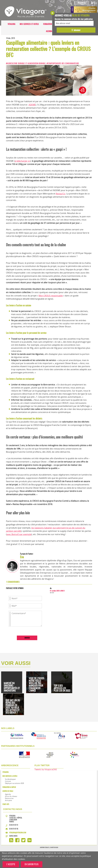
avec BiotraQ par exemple (19, 534)
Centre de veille (8, 791)
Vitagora (11, 24)
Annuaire (8, 800)
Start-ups (6, 804)
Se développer (10, 779)
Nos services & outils (10, 776)
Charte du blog (54, 847)
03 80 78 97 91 (14, 825)
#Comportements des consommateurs (63, 63)
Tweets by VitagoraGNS (46, 769)
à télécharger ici (22, 161)
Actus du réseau (11, 796)
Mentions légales (44, 847)
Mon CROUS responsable (51, 296)
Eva (22, 557)
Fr (92, 3)
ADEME (32, 105)
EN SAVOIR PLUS (32, 864)
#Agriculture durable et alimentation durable (26, 63)
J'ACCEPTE (11, 864)
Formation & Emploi (51, 24)
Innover (8, 781)
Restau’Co (61, 194)
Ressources (9, 798)
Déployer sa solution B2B (14, 783)
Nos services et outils (29, 24)
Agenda (49, 31)
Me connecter (82, 3)
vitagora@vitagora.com (18, 833)
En (96, 3)
